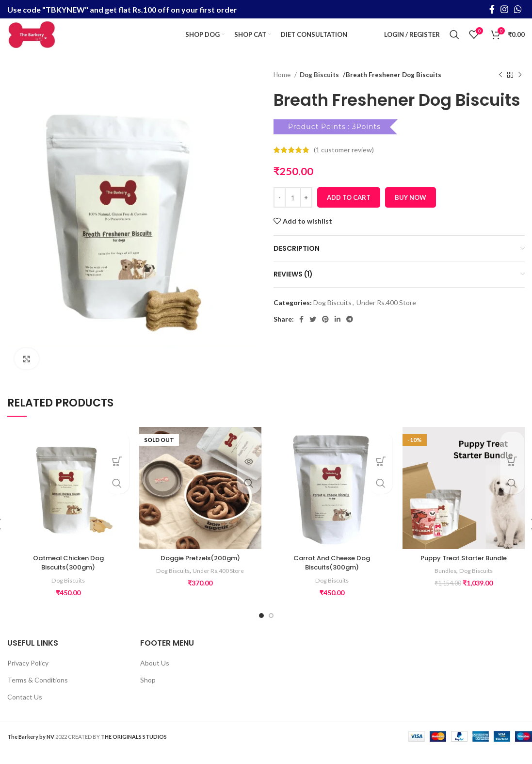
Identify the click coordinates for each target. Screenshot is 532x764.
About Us (155, 675)
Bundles (445, 583)
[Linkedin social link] (338, 332)
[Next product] (520, 88)
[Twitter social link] (313, 332)
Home (283, 87)
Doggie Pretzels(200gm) (200, 570)
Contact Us (25, 709)
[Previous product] (500, 88)
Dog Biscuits (318, 87)
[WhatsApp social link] (518, 10)
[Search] (454, 41)
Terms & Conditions (38, 692)
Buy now (411, 210)
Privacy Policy (28, 675)
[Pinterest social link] (325, 332)
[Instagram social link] (504, 10)
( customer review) (344, 162)
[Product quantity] (293, 210)
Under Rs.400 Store (386, 315)
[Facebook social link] (492, 10)
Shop (148, 692)
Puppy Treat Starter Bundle (464, 570)
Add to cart (349, 210)
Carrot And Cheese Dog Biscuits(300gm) (332, 575)
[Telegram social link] (350, 332)
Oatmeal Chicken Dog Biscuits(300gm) (68, 575)
